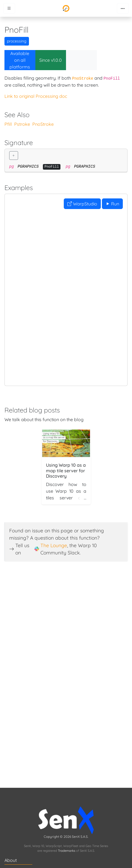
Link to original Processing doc (36, 96)
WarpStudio (82, 204)
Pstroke (22, 124)
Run (112, 204)
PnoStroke (43, 124)
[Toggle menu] (9, 8)
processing (17, 41)
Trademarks (67, 851)
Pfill (8, 124)
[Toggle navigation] (123, 8)
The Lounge (54, 545)
